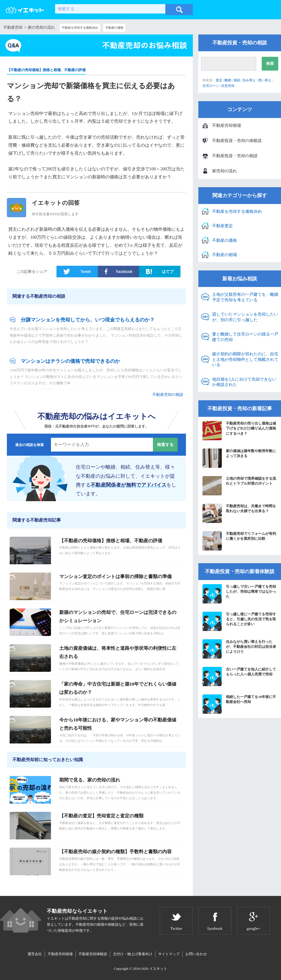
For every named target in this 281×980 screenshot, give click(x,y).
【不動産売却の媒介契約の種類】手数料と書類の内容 (115, 852)
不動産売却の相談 (168, 395)
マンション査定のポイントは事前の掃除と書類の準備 (115, 577)
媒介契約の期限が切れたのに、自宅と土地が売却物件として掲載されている (245, 359)
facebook (124, 272)
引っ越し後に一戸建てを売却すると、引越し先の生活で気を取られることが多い (239, 621)
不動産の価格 (114, 28)
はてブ (168, 272)
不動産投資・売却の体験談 (237, 141)
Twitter (176, 928)
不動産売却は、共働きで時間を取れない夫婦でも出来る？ (239, 513)
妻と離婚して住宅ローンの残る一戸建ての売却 (245, 337)
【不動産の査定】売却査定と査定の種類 (101, 816)
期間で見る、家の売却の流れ (90, 780)
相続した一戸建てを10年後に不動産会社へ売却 (239, 704)
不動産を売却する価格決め (80, 28)
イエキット (158, 969)
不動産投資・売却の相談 (235, 156)
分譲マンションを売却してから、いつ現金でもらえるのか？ (88, 320)
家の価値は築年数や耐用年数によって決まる (239, 458)
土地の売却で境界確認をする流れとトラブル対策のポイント (239, 486)
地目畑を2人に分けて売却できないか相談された (244, 382)
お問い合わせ (196, 954)
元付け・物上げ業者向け (133, 954)
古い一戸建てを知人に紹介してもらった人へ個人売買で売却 (239, 676)
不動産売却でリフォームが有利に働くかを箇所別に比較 (239, 541)
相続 (237, 80)
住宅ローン (211, 86)
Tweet (86, 272)
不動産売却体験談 (93, 954)
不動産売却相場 (227, 125)
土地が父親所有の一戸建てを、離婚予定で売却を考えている (245, 297)
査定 (219, 80)
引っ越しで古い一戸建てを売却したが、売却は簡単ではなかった (239, 594)
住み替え (249, 80)
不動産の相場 (225, 255)
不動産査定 (222, 226)
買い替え (265, 80)
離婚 (228, 80)
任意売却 (228, 86)
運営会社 (35, 954)
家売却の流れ (225, 171)
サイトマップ (169, 954)
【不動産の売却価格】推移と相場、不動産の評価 (46, 70)
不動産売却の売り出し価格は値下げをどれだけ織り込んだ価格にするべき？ (239, 431)
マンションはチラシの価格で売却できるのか (70, 361)
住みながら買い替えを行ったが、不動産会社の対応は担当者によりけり (239, 649)
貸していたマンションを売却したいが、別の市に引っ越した (245, 317)
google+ (253, 928)
